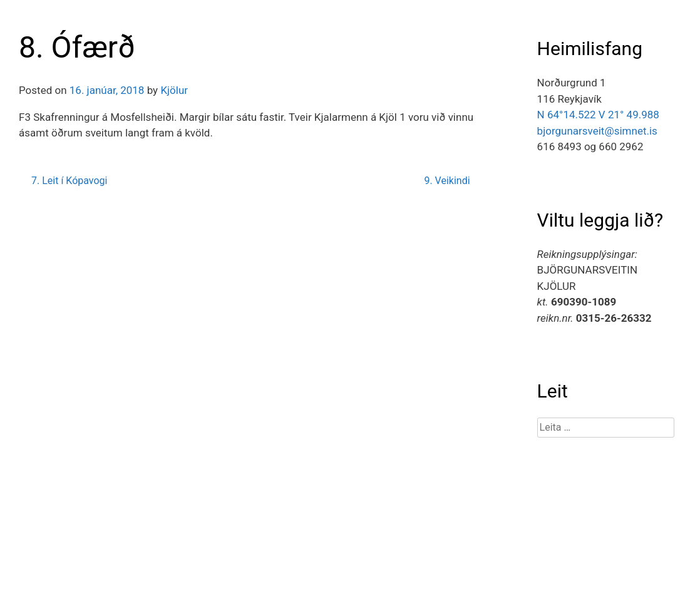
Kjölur (174, 90)
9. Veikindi (447, 181)
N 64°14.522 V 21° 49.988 (598, 115)
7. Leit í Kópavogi (69, 181)
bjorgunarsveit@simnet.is (597, 131)
